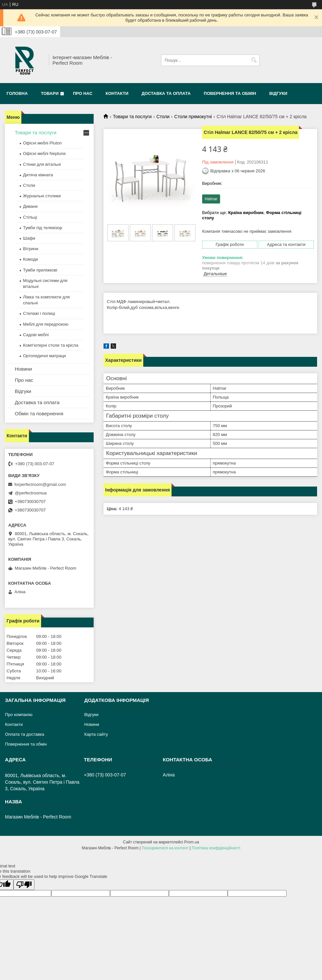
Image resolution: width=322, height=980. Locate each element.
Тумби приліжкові (40, 270)
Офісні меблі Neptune (44, 153)
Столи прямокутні (193, 117)
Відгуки (278, 93)
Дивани (30, 206)
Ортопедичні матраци (44, 356)
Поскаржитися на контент (165, 848)
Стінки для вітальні (42, 164)
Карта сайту (96, 734)
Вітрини (31, 249)
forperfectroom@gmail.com (40, 484)
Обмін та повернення (39, 414)
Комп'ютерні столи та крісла (51, 345)
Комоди (31, 259)
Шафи (29, 238)
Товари (50, 93)
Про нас (83, 93)
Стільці (30, 217)
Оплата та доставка (24, 734)
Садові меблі (36, 335)
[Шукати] (254, 60)
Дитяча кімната (38, 175)
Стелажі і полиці (39, 313)
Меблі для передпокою (46, 324)
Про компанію (19, 715)
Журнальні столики (42, 196)
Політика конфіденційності (216, 848)
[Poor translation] (24, 885)
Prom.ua (192, 842)
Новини (23, 369)
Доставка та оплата (166, 93)
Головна (17, 93)
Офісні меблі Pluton (42, 143)
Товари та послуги (132, 117)
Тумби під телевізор (43, 228)
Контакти (117, 93)
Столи (163, 117)
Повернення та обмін (230, 93)
